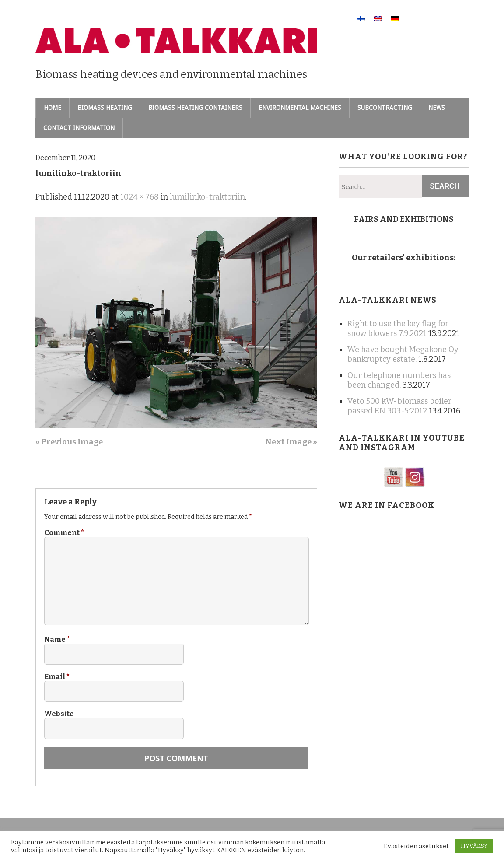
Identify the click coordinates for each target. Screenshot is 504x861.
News (437, 108)
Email (57, 677)
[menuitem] (361, 19)
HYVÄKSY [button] (474, 846)
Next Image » (291, 442)
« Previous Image (69, 442)
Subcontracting (385, 108)
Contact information (79, 128)
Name (57, 639)
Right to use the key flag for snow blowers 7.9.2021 (398, 329)
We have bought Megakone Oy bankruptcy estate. (403, 354)
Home (52, 108)
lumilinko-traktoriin (207, 197)
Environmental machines (300, 108)
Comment (64, 533)
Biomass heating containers (195, 108)
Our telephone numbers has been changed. (399, 380)
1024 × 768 (140, 197)
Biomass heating (105, 108)
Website (59, 714)
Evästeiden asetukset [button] (416, 846)
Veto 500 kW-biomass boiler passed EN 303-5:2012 (399, 406)
